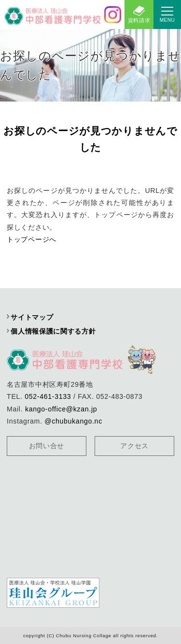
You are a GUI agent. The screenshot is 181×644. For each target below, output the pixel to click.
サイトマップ (32, 317)
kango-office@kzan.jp (61, 409)
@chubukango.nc (73, 421)
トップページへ (32, 239)
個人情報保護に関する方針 (53, 331)
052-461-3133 (48, 396)
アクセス (134, 446)
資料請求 (139, 20)
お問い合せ (47, 446)
